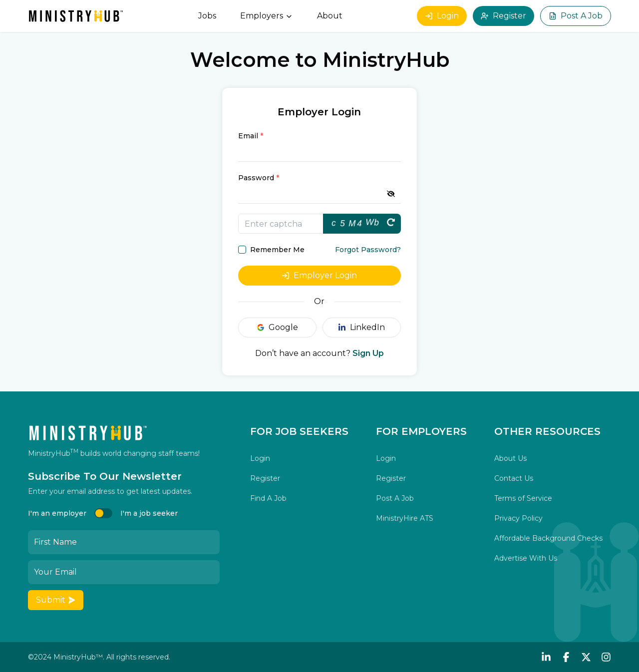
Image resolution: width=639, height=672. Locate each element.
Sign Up (368, 353)
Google (277, 327)
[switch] (103, 513)
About (330, 16)
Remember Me (277, 250)
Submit (56, 600)
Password (259, 178)
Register (503, 16)
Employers (267, 16)
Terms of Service (523, 498)
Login (442, 16)
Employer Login (319, 275)
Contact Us (514, 478)
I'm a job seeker (149, 513)
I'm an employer (57, 513)
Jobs (207, 16)
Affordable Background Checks (548, 538)
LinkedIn (361, 327)
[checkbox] (242, 250)
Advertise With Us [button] (526, 558)
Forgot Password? (368, 250)
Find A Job (268, 498)
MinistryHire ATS (405, 518)
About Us (510, 458)
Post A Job (576, 16)
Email (251, 136)
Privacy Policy (518, 518)
